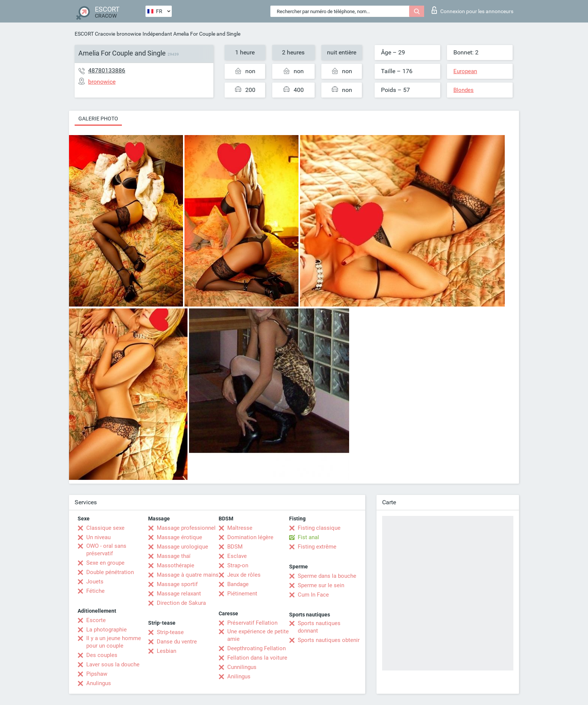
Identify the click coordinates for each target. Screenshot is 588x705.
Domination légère (250, 537)
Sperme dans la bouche (327, 576)
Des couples (102, 655)
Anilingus (239, 676)
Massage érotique (179, 537)
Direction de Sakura (181, 603)
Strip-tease (170, 632)
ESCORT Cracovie (95, 34)
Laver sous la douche (113, 664)
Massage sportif (177, 584)
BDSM (235, 547)
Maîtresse (240, 528)
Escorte (96, 620)
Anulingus (99, 683)
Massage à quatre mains (188, 575)
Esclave (237, 556)
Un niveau (98, 537)
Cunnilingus (242, 667)
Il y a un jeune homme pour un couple (114, 642)
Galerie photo (98, 119)
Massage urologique (182, 547)
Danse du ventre (177, 642)
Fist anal (308, 537)
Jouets (95, 582)
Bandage (238, 584)
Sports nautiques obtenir (329, 640)
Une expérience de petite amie (258, 635)
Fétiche (95, 591)
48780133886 (107, 70)
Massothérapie (175, 565)
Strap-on (238, 565)
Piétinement (242, 594)
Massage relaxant (179, 594)
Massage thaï (174, 556)
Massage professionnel (186, 528)
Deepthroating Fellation (256, 648)
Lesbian (166, 651)
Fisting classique (319, 528)
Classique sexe (105, 528)
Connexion (472, 10)
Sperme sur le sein (321, 585)
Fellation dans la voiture (257, 658)
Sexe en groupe (105, 563)
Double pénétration (110, 572)
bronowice (129, 34)
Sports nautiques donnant (319, 627)
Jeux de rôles (244, 575)
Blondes (463, 90)
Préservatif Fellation (252, 623)
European (465, 71)
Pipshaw (97, 674)
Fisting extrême (317, 547)
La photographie (106, 630)
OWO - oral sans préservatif (106, 550)
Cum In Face (313, 595)
